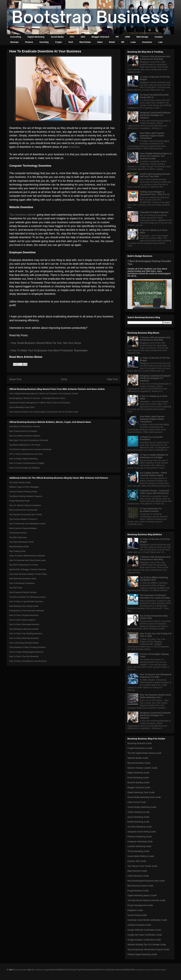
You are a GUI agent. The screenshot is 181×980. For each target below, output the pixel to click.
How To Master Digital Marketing (23, 459)
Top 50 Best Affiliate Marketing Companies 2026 (154, 579)
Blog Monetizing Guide (19, 547)
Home (64, 379)
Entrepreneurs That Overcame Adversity (27, 611)
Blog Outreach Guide (137, 871)
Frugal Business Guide (138, 891)
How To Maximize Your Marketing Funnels (27, 524)
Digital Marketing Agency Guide (142, 895)
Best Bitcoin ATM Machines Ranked (25, 426)
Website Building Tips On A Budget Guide (147, 945)
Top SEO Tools (16, 588)
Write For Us (101, 970)
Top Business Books (18, 533)
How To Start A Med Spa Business (24, 638)
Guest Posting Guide (137, 915)
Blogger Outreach (100, 37)
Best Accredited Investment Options (25, 436)
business (74, 147)
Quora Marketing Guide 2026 (22, 407)
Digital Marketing (36, 37)
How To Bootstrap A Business (22, 583)
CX (64, 970)
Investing (44, 42)
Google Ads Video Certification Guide (145, 935)
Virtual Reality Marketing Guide (142, 807)
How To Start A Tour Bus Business (24, 656)
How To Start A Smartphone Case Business (28, 661)
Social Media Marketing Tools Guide (144, 797)
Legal (47, 970)
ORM (128, 37)
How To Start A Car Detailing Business (26, 633)
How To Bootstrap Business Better (24, 643)
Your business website (23, 215)
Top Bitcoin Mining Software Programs (26, 496)
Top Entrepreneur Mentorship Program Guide (148, 949)
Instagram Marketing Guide (140, 842)
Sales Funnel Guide (137, 802)
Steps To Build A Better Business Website (27, 556)
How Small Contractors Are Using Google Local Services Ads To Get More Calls (44, 412)
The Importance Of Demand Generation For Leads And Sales (155, 597)
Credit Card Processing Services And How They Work (155, 175)
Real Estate (85, 42)
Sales (100, 42)
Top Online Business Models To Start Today (28, 574)
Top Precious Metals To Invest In (23, 519)
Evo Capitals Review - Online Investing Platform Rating (153, 474)
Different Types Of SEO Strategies (24, 487)
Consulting (16, 37)
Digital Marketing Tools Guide (141, 792)
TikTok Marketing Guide (138, 851)
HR (123, 42)
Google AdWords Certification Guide (144, 930)
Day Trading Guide (17, 551)
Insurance (147, 42)
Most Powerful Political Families (23, 592)
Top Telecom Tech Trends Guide (142, 866)
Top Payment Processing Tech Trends (26, 514)
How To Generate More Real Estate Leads (28, 560)
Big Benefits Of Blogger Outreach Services (28, 569)
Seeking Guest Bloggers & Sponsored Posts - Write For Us (155, 193)
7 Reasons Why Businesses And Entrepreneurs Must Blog (155, 58)
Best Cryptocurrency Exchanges (23, 431)
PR (117, 37)
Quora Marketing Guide (138, 817)
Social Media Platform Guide (141, 856)
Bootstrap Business (20, 970)
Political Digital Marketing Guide (142, 954)
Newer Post (15, 379)
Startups (14, 42)
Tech (71, 42)
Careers (149, 970)
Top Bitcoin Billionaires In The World (25, 445)
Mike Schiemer (37, 970)
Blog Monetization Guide (139, 763)
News (53, 970)
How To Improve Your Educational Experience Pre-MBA (156, 676)
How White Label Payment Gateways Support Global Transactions (152, 136)
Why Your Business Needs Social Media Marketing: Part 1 (155, 696)
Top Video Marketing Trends (21, 542)
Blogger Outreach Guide (139, 787)
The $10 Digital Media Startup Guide (144, 753)
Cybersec (141, 970)
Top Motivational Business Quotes (24, 629)
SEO (83, 37)
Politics (133, 970)
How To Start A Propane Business (24, 615)
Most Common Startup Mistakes (23, 528)
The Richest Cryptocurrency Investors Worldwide (30, 449)
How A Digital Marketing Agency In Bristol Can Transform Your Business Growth (44, 394)
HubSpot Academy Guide (139, 925)
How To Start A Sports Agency (22, 620)
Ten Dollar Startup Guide (20, 482)
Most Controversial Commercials (23, 510)
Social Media (57, 37)
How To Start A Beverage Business (24, 624)
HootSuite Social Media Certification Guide (147, 920)
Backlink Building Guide (138, 783)
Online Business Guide (138, 876)
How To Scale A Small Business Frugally (27, 463)
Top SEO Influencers (18, 537)
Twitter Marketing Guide (139, 812)
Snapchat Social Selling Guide (142, 832)
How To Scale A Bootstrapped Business (26, 652)
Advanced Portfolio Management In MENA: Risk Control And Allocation (40, 403)
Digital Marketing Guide (138, 773)
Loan (133, 42)
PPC (72, 37)
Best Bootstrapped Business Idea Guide (146, 881)
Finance (29, 42)
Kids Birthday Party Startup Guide (24, 606)
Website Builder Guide (138, 758)
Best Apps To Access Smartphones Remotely (29, 440)
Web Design (142, 37)
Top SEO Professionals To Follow (24, 565)
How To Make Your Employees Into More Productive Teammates (49, 350)
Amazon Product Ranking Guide (23, 492)
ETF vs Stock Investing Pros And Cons (26, 454)
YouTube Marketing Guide (140, 827)
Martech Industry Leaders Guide (142, 768)
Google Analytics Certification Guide (144, 940)
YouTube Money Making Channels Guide (146, 900)
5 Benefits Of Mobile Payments (154, 212)
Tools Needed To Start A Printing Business (27, 647)
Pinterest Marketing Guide (140, 837)
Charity (156, 970)
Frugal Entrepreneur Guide (140, 748)
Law (160, 42)
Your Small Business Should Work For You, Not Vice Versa (46, 343)
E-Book (83, 970)
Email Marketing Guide (138, 778)
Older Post (112, 379)
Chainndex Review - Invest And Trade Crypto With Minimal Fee (154, 492)
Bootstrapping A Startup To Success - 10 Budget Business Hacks (37, 398)
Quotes (91, 970)
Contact (159, 37)
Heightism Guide (135, 910)
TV (77, 970)
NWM (59, 970)
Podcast (71, 970)
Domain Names (115, 970)
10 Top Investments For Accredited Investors (151, 510)
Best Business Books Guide (140, 886)
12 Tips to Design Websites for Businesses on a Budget (154, 456)
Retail (112, 42)
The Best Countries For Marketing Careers (28, 597)
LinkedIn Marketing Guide (139, 846)
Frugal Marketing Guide (19, 501)
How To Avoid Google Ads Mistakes (25, 468)
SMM (126, 970)
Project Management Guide (140, 905)
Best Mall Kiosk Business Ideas (23, 579)
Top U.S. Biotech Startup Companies (25, 505)
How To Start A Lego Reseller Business (26, 601)
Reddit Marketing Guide (138, 822)
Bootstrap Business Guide (140, 743)
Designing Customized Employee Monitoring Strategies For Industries (155, 115)
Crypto (58, 42)
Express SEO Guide (137, 861)
